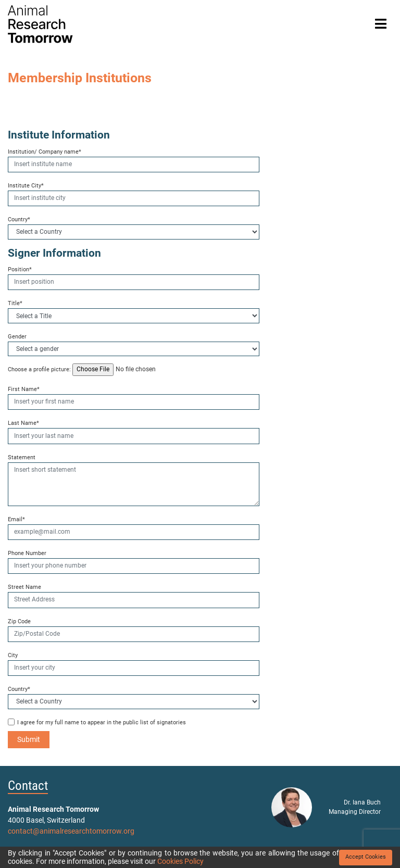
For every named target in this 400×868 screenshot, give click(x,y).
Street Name (24, 587)
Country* (19, 219)
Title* (15, 303)
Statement (22, 457)
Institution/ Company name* (45, 152)
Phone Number (27, 553)
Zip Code (19, 621)
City (13, 655)
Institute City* (26, 186)
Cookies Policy (180, 861)
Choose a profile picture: (39, 369)
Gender (17, 337)
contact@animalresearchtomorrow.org (71, 831)
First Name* (24, 389)
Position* (20, 269)
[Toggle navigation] (380, 24)
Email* (16, 519)
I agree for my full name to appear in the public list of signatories (102, 722)
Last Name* (23, 423)
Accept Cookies (366, 857)
